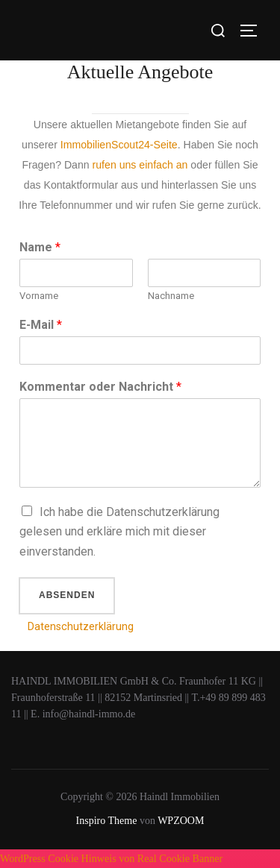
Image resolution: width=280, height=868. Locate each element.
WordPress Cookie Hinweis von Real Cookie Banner (111, 858)
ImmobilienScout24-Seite (119, 145)
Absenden (67, 595)
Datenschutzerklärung (81, 626)
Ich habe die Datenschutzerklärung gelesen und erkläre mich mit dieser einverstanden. (119, 532)
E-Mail (41, 325)
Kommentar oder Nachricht (100, 387)
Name (40, 247)
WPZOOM (181, 821)
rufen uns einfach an (140, 165)
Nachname (171, 296)
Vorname (39, 296)
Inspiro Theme (107, 821)
